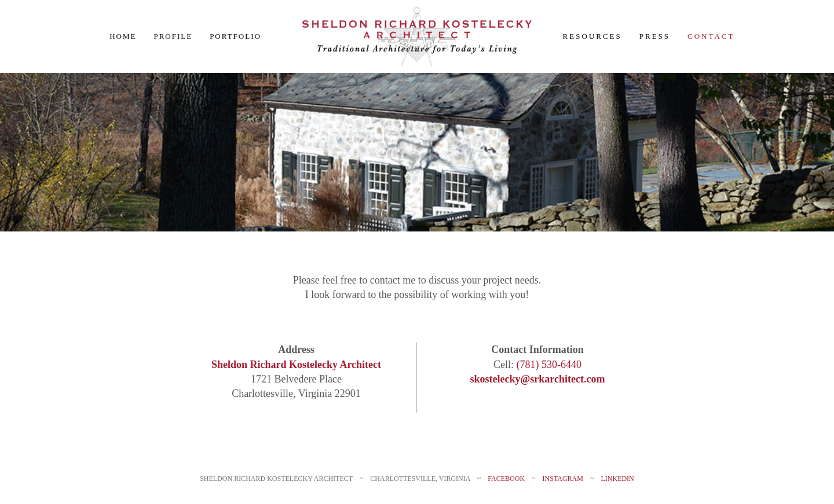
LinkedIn (617, 479)
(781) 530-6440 (549, 365)
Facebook (506, 479)
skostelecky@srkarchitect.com (538, 379)
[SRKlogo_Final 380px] (417, 11)
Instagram (563, 479)
